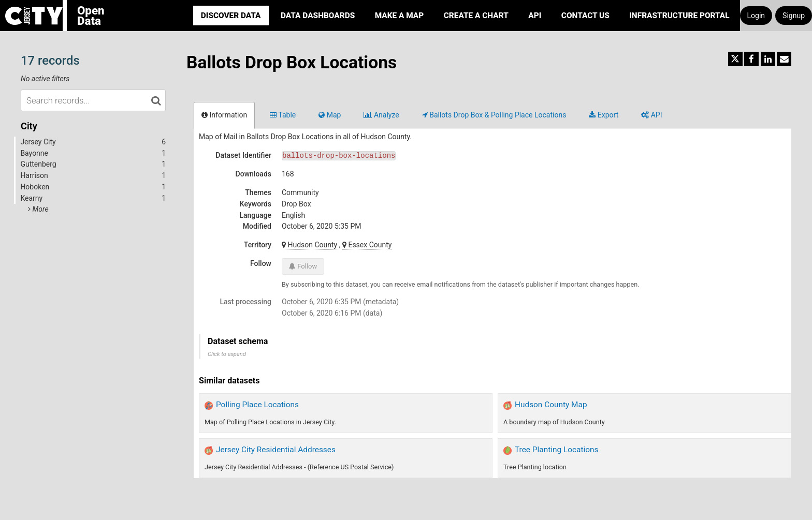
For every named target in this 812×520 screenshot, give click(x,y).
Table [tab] (283, 115)
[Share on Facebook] (751, 59)
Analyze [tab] (381, 115)
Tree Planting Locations (556, 450)
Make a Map (400, 16)
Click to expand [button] (227, 354)
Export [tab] (604, 115)
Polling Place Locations (257, 405)
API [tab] (651, 115)
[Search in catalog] (156, 100)
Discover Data (231, 16)
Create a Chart (476, 16)
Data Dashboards (318, 16)
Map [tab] (330, 115)
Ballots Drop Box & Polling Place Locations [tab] (494, 115)
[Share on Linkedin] (768, 59)
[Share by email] (784, 59)
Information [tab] (224, 115)
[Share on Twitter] (735, 59)
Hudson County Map (551, 405)
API (535, 16)
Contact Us (585, 16)
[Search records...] (93, 100)
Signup (794, 16)
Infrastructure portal (679, 16)
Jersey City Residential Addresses (276, 450)
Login (756, 16)
